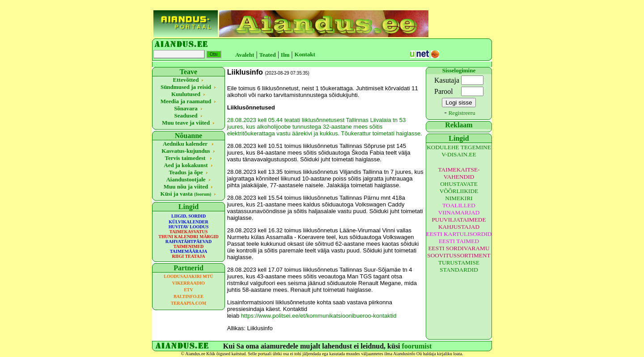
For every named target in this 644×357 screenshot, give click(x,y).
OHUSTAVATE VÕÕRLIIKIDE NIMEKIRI (459, 191)
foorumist (417, 346)
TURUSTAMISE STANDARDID (459, 266)
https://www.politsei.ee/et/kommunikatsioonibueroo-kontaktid (319, 316)
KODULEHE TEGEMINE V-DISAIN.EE (459, 151)
